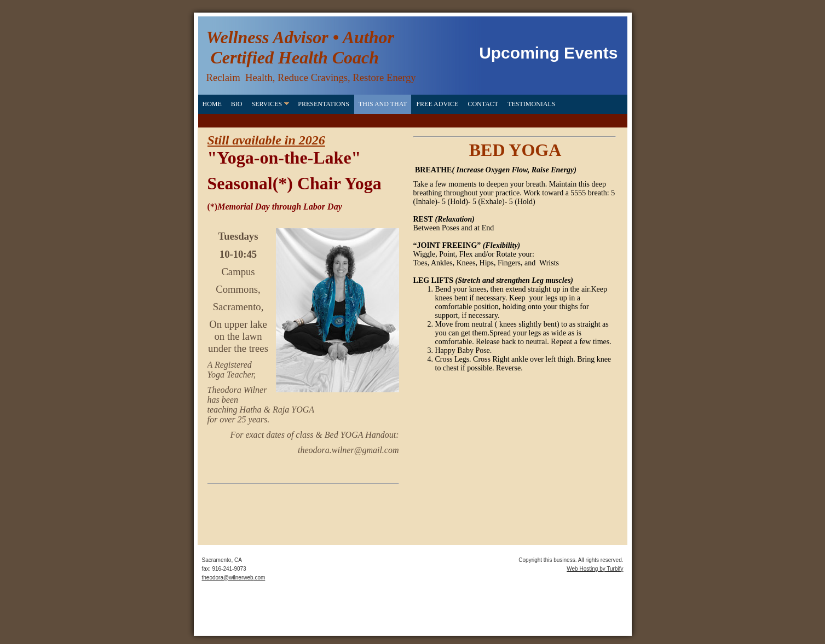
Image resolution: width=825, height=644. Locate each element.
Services (267, 104)
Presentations (324, 104)
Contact (483, 104)
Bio (237, 104)
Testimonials (531, 104)
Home (212, 104)
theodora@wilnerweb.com (234, 578)
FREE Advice (437, 104)
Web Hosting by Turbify (595, 569)
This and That (383, 104)
